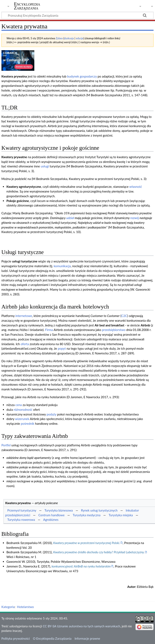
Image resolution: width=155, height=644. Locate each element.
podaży (52, 414)
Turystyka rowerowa (21, 520)
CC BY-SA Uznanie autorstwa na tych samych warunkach (82, 626)
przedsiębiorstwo (114, 330)
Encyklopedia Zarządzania (27, 6)
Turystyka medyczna (87, 515)
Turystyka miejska (121, 515)
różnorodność (23, 410)
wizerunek (22, 419)
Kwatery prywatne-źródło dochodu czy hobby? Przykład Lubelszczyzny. (99, 552)
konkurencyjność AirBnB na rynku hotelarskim (81, 566)
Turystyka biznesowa (59, 510)
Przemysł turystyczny (22, 510)
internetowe (24, 316)
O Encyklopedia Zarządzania (52, 638)
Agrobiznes (51, 520)
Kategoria (8, 607)
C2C (124, 316)
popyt (62, 348)
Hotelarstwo (25, 607)
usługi (45, 166)
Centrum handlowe (51, 515)
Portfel (6, 445)
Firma (49, 330)
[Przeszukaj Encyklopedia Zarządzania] (77, 15)
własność (136, 187)
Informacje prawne (87, 638)
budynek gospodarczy (82, 76)
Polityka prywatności (16, 638)
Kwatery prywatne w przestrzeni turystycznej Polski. (87, 543)
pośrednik (27, 424)
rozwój (135, 218)
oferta (25, 344)
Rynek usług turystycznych (99, 510)
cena (19, 405)
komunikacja (62, 266)
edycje (80, 38)
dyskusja (69, 38)
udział (70, 218)
